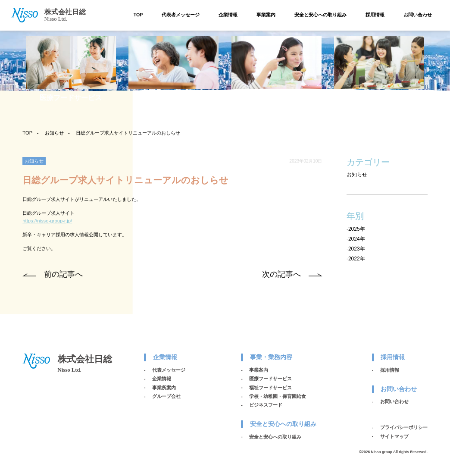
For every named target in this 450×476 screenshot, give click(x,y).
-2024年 (356, 239)
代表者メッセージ (181, 15)
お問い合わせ (418, 15)
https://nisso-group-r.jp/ (47, 221)
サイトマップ (394, 436)
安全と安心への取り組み (320, 15)
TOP (138, 15)
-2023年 (356, 249)
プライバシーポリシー (404, 427)
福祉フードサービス (270, 388)
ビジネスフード (266, 405)
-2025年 (356, 229)
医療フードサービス (270, 379)
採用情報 (375, 15)
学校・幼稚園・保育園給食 (278, 396)
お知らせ (54, 133)
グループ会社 (166, 396)
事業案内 (266, 15)
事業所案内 (164, 388)
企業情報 (228, 15)
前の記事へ (63, 274)
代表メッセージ (169, 370)
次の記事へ (281, 274)
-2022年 (356, 259)
